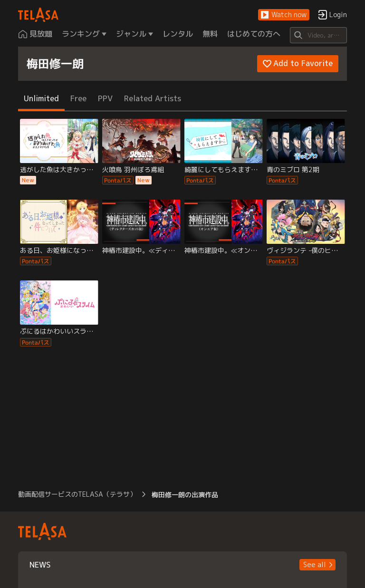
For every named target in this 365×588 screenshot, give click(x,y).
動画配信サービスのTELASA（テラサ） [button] (77, 494)
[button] (284, 15)
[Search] (318, 35)
